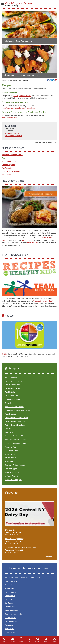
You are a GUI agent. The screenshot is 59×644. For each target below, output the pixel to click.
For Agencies (7, 168)
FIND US (29, 640)
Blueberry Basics (11, 592)
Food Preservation (9, 161)
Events (11, 493)
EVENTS (21, 640)
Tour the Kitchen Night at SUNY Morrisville (20, 548)
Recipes (5, 158)
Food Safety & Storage (11, 171)
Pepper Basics (10, 632)
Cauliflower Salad (11, 451)
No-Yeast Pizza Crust (13, 476)
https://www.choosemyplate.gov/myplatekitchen (19, 108)
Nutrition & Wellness (15, 80)
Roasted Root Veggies (13, 480)
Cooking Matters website (22, 96)
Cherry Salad (10, 403)
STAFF (46, 640)
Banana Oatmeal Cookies (14, 407)
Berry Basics (9, 589)
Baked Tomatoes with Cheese (16, 440)
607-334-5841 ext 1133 (13, 136)
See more (48, 556)
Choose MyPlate (8, 165)
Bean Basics (10, 629)
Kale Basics (9, 600)
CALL (4, 640)
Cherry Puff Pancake (13, 399)
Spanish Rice (10, 462)
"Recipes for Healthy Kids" (43, 301)
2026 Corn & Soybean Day (15, 539)
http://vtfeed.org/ (33, 243)
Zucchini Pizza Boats (13, 389)
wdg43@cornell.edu (12, 133)
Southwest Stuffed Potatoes (15, 465)
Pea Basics (9, 625)
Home (4, 80)
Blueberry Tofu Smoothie (14, 381)
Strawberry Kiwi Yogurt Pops (15, 421)
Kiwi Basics (9, 603)
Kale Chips (9, 432)
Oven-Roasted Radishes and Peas (17, 410)
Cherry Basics (10, 596)
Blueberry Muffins (11, 378)
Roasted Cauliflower (12, 454)
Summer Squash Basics (14, 614)
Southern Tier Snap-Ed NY (12, 155)
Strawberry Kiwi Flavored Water (16, 418)
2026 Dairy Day (10, 530)
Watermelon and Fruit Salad (15, 425)
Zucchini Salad (10, 392)
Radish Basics (10, 607)
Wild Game (6, 175)
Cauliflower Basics (12, 621)
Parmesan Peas (11, 447)
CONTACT (13, 640)
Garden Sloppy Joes (12, 385)
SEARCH (38, 640)
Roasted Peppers (11, 469)
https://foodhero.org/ (9, 118)
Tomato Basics (10, 618)
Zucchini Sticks (11, 458)
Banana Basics (10, 585)
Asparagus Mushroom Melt (15, 436)
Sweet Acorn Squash (13, 472)
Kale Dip (8, 429)
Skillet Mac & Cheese (13, 396)
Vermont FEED (27, 240)
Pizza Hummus (10, 414)
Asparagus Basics (11, 581)
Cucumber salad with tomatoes (16, 443)
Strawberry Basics (11, 610)
